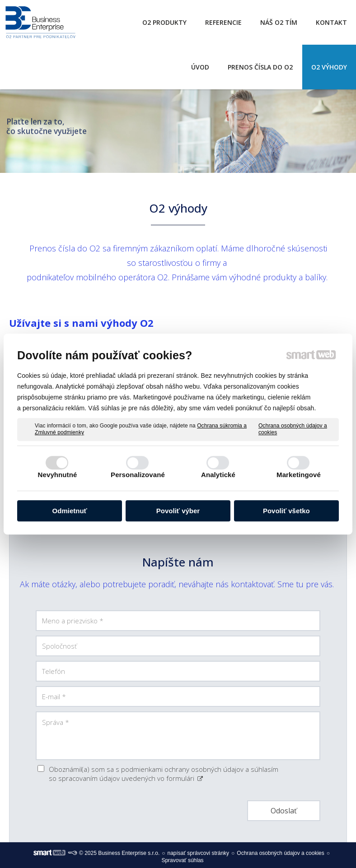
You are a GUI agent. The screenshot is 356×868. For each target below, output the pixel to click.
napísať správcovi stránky (199, 853)
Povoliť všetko (286, 511)
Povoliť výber (178, 511)
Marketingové (299, 475)
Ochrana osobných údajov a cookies (293, 429)
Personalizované (138, 475)
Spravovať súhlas (182, 860)
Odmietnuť (70, 511)
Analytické (218, 475)
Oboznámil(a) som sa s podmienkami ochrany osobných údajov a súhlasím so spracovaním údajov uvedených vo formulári (164, 774)
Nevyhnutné (58, 475)
